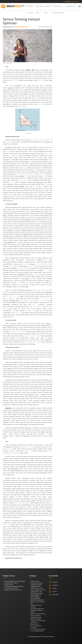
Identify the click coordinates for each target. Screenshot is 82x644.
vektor (7, 332)
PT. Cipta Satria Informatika (38, 629)
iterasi (29, 523)
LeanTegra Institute (36, 617)
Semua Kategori (71, 6)
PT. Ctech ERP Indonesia (37, 631)
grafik (16, 160)
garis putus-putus (38, 182)
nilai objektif (26, 279)
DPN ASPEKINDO (35, 597)
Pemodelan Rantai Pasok (11, 588)
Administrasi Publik (48, 8)
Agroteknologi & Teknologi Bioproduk (58, 8)
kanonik (9, 262)
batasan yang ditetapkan (17, 186)
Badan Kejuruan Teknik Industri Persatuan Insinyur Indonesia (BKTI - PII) (38, 590)
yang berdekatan (27, 234)
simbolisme (10, 326)
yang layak (10, 230)
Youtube (53, 591)
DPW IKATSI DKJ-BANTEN (37, 600)
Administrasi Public (39, 8)
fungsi (7, 236)
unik (13, 197)
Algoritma (8, 408)
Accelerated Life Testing (30, 8)
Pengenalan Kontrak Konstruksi (13, 590)
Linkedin (53, 588)
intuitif (12, 553)
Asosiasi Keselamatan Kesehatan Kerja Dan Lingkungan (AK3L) (37, 585)
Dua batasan (9, 147)
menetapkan (21, 275)
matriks (48, 324)
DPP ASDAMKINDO (36, 598)
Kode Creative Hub (36, 616)
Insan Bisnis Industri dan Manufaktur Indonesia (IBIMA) (37, 610)
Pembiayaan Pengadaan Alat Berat (14, 586)
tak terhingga (8, 242)
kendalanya (12, 300)
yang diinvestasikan (13, 469)
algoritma (28, 220)
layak (46, 166)
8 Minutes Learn (35, 581)
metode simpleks (12, 204)
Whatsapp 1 (54, 594)
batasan (8, 447)
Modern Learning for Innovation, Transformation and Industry (38, 621)
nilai (49, 180)
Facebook (53, 582)
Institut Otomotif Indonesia (38, 614)
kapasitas (10, 88)
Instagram (53, 585)
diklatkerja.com (75, 2)
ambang (14, 511)
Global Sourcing (9, 585)
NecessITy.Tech (35, 624)
